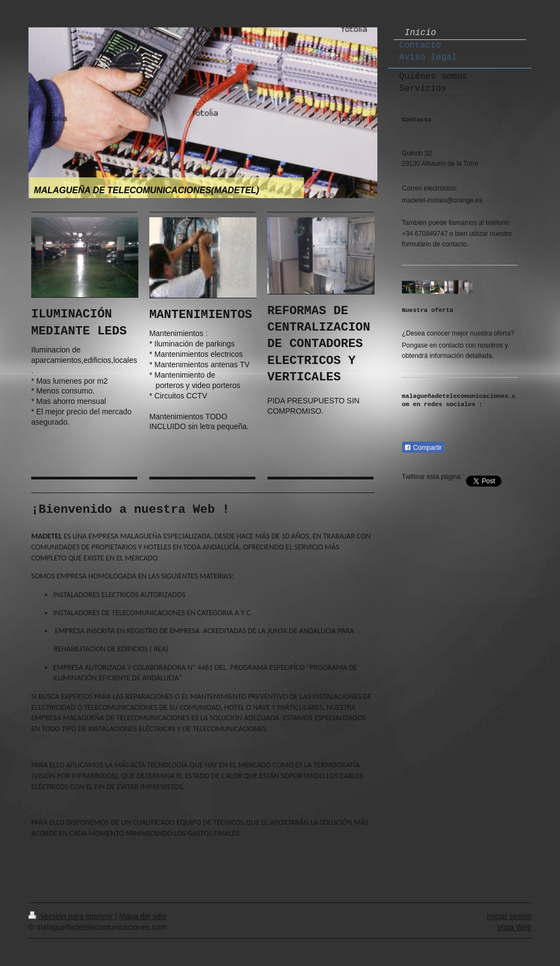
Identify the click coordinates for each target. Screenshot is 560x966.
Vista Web (514, 927)
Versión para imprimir (72, 916)
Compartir (423, 448)
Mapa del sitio (143, 916)
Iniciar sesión (509, 916)
